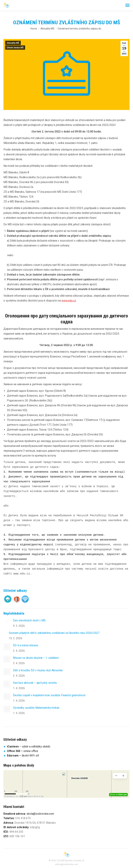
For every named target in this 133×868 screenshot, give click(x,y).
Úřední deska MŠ (15, 48)
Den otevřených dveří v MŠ (29, 620)
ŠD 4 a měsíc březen (26, 645)
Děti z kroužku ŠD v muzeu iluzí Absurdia (38, 670)
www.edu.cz (69, 301)
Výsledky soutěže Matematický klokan (36, 708)
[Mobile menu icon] (127, 5)
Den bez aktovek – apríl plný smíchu (35, 683)
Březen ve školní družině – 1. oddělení (36, 658)
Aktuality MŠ (13, 43)
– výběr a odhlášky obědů (27, 747)
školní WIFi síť (23, 756)
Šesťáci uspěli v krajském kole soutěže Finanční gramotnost (49, 695)
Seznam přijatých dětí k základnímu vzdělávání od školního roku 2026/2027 (54, 633)
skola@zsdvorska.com (40, 814)
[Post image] (7, 622)
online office (23, 751)
